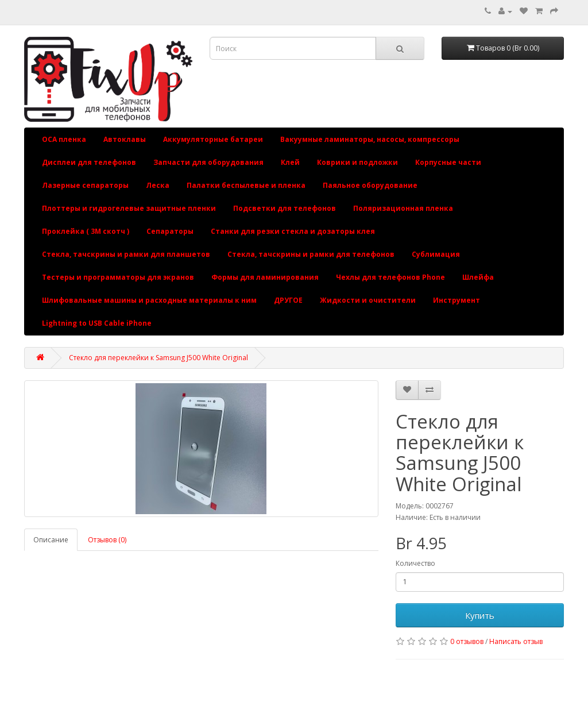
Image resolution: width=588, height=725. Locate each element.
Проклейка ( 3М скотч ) (86, 231)
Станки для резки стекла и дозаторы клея (293, 231)
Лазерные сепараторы (85, 185)
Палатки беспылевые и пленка (246, 185)
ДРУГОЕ (288, 300)
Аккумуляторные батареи (213, 139)
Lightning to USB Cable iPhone (97, 323)
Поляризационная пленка (403, 208)
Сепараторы (170, 231)
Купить (480, 615)
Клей (290, 162)
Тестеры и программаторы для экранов (118, 277)
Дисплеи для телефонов (89, 162)
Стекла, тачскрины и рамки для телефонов (311, 254)
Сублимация (436, 254)
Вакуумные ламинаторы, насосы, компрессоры (370, 139)
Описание (51, 540)
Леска (158, 185)
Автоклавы (125, 139)
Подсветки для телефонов (285, 208)
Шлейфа (478, 277)
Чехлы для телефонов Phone (390, 277)
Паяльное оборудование (370, 185)
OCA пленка (64, 139)
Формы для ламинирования (265, 277)
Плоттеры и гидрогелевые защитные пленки (129, 208)
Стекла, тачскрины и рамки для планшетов (126, 254)
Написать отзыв (516, 641)
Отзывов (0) (107, 540)
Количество (415, 563)
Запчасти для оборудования (208, 162)
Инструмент (457, 300)
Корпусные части (448, 162)
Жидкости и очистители (368, 300)
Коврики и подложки (357, 162)
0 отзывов (467, 641)
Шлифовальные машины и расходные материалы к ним (149, 300)
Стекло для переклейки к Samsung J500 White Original (158, 358)
